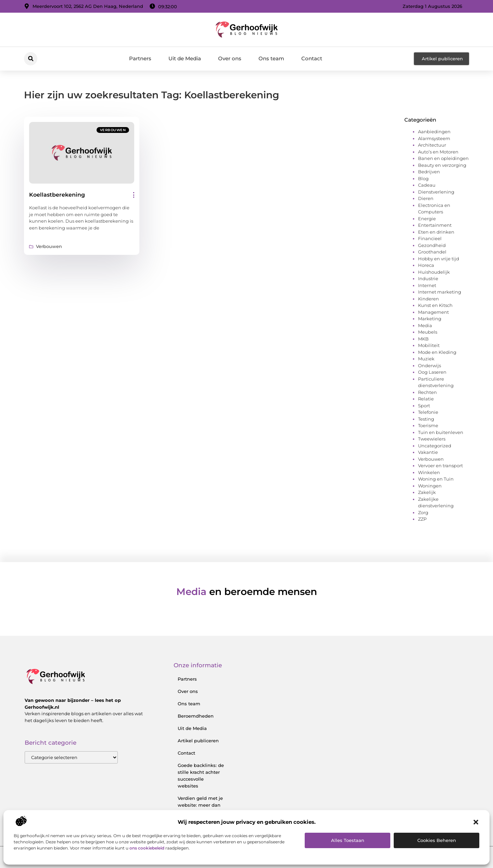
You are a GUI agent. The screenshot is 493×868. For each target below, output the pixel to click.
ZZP (422, 519)
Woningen (430, 486)
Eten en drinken (436, 232)
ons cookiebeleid (147, 848)
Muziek (426, 359)
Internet (427, 285)
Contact (312, 58)
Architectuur (432, 145)
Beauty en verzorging (442, 165)
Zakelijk (427, 492)
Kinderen (428, 299)
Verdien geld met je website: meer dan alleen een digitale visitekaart (200, 808)
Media (425, 325)
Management (433, 312)
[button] (476, 822)
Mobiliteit (429, 345)
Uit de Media (185, 58)
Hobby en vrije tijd (439, 259)
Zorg (423, 512)
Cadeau (427, 185)
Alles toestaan (348, 840)
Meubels (428, 332)
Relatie (426, 399)
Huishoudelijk (434, 272)
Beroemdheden (196, 716)
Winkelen (429, 472)
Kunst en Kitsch (435, 305)
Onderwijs (429, 365)
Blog (423, 178)
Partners (140, 58)
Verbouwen (113, 130)
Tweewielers (432, 439)
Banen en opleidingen (443, 158)
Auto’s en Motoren (438, 152)
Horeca (426, 265)
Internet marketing (440, 292)
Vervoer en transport (440, 466)
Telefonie (428, 412)
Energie (427, 219)
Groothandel (432, 252)
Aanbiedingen (434, 132)
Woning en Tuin (436, 479)
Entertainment (435, 225)
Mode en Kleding (437, 352)
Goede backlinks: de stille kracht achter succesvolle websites (201, 776)
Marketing (430, 319)
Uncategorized (435, 446)
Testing (426, 419)
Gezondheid (432, 245)
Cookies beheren (437, 840)
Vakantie (428, 452)
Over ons (230, 58)
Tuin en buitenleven (441, 432)
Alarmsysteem (434, 138)
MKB (423, 339)
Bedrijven (429, 172)
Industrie (428, 278)
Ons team (271, 58)
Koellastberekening (57, 195)
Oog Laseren (432, 372)
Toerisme (428, 425)
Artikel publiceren (198, 741)
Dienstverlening (436, 192)
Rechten (427, 392)
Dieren (426, 198)
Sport (424, 406)
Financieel (430, 238)
